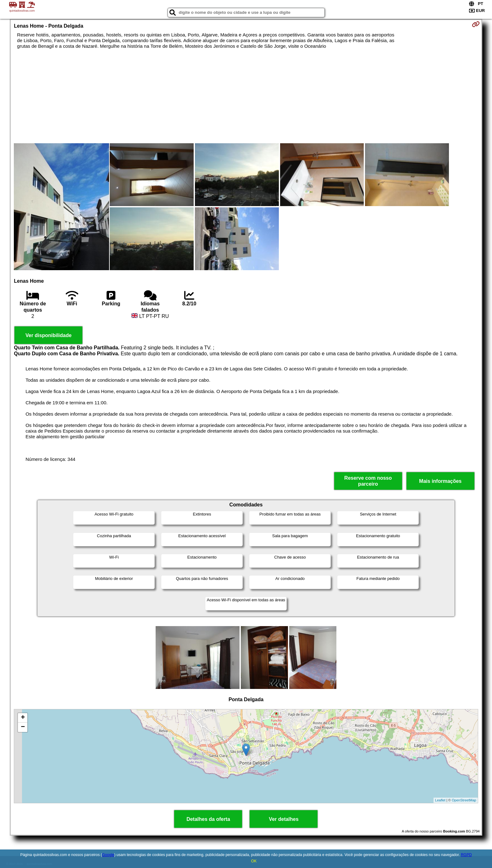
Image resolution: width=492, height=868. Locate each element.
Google (108, 855)
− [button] (23, 727)
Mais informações (440, 481)
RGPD (466, 855)
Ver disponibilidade (49, 335)
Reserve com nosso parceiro (368, 481)
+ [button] (23, 718)
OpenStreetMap (464, 800)
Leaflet (440, 800)
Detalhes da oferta (208, 819)
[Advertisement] (246, 96)
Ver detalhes (284, 819)
